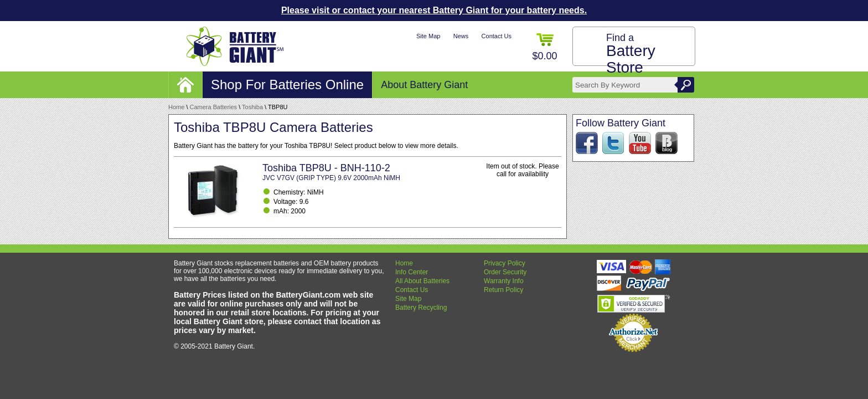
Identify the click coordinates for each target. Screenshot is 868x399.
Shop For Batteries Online (287, 85)
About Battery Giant (424, 85)
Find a (631, 54)
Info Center (412, 272)
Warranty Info (504, 281)
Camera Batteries (214, 107)
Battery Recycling (421, 308)
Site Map (428, 36)
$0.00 (544, 47)
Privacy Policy (505, 263)
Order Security (505, 272)
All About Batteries (422, 281)
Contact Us (497, 36)
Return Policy (503, 290)
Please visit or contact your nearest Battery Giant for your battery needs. (434, 10)
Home (176, 107)
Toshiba (252, 107)
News (461, 36)
